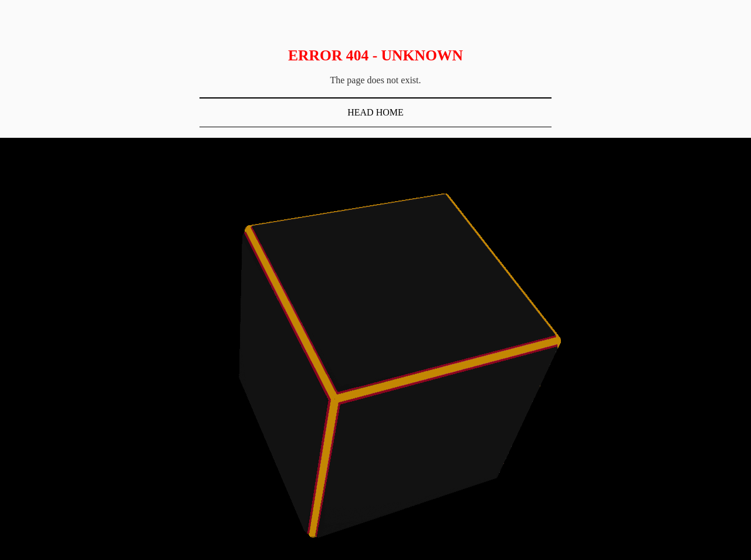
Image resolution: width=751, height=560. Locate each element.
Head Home (375, 112)
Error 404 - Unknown (375, 55)
